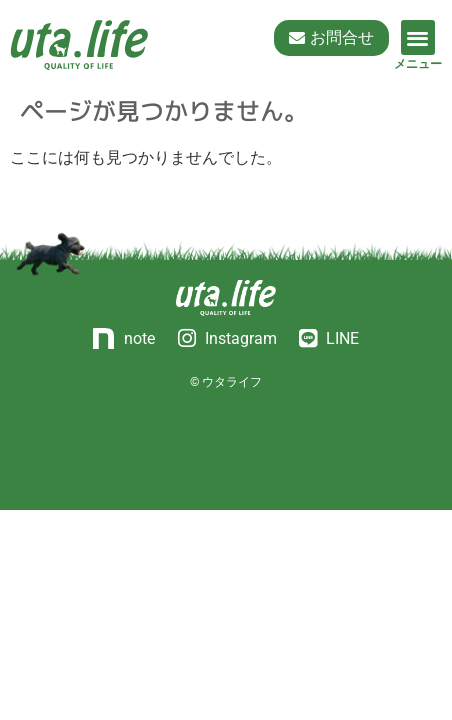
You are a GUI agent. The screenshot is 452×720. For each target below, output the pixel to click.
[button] (418, 37)
